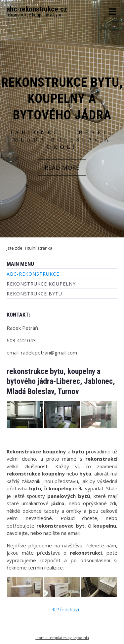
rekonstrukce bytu (34, 294)
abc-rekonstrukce (33, 274)
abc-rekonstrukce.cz (37, 9)
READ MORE (62, 167)
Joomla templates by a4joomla (62, 638)
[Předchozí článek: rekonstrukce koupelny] (66, 610)
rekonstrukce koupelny (41, 284)
